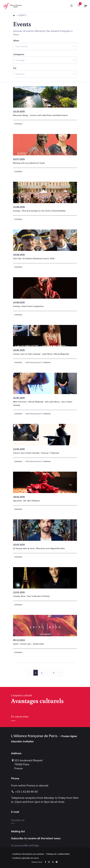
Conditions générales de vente (25, 858)
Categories (19, 54)
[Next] (60, 673)
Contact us (18, 820)
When (16, 41)
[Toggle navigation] (86, 7)
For (15, 68)
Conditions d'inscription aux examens (28, 854)
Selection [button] (20, 74)
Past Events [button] (21, 46)
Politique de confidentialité (58, 854)
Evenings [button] (20, 60)
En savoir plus (20, 716)
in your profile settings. (25, 845)
